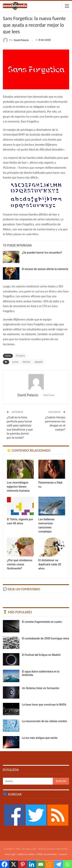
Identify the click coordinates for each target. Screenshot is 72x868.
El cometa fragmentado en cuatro (42, 622)
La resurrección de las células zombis (44, 721)
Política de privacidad (47, 854)
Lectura (15, 362)
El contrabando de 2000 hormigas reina (45, 638)
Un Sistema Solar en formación (41, 688)
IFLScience (20, 356)
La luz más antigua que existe (40, 738)
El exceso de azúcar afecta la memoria (45, 269)
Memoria (26, 362)
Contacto (63, 854)
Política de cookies (26, 854)
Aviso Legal (10, 854)
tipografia (39, 362)
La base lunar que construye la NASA (44, 705)
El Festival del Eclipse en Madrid (41, 655)
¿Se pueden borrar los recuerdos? (42, 253)
